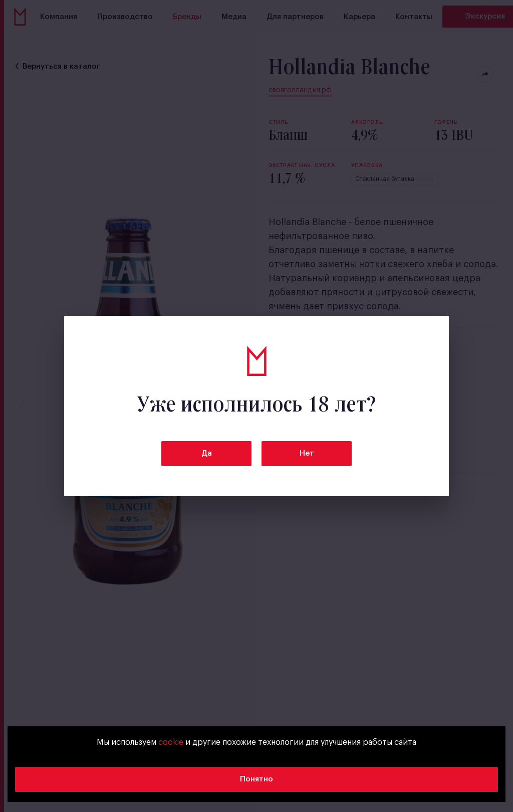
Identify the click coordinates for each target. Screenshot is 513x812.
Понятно (256, 779)
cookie (171, 742)
